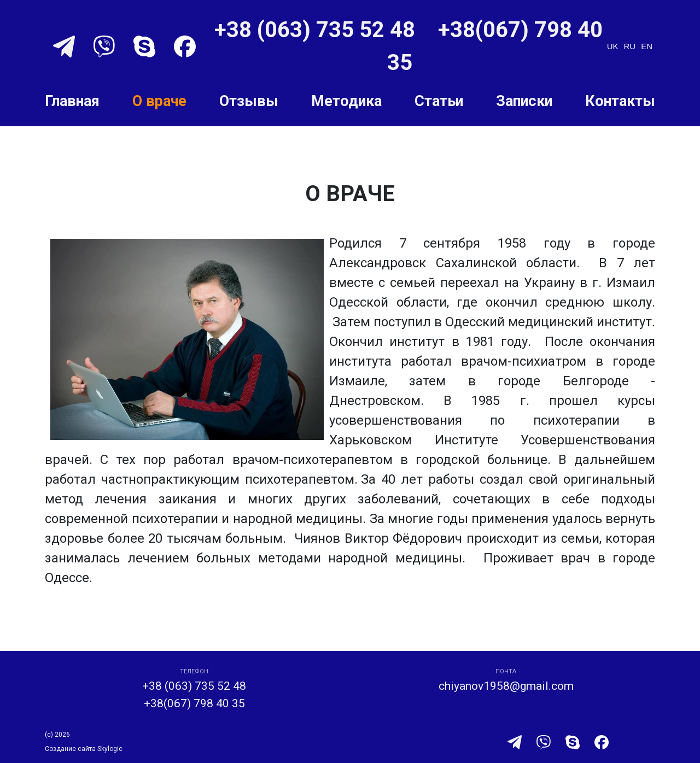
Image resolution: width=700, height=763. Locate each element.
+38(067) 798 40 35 (194, 703)
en (647, 46)
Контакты (620, 101)
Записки (524, 101)
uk (613, 46)
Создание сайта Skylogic (84, 749)
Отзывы (249, 101)
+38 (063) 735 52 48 (317, 30)
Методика (346, 101)
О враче (159, 101)
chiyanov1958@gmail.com (506, 686)
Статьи (439, 101)
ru (629, 46)
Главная (72, 101)
